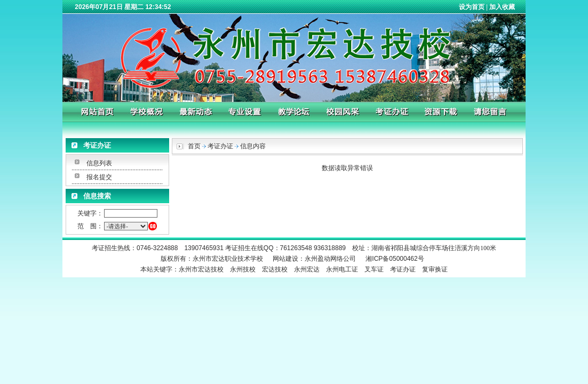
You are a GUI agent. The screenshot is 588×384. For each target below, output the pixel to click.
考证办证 (403, 269)
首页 (194, 146)
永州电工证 (342, 269)
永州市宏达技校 (201, 269)
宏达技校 (275, 269)
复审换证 (435, 269)
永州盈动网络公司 (330, 259)
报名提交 (99, 177)
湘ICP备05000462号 (395, 259)
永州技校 (243, 269)
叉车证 (374, 269)
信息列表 (99, 163)
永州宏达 (307, 269)
